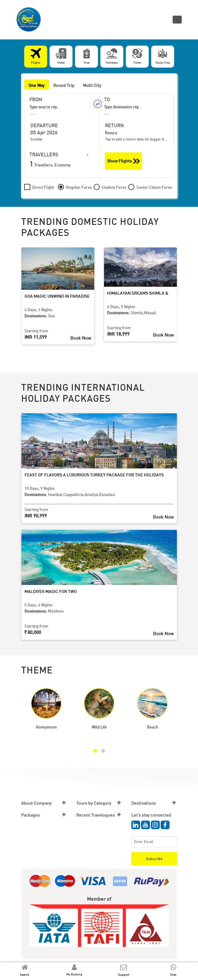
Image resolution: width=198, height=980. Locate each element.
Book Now (81, 338)
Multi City (92, 85)
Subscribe (154, 859)
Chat (173, 974)
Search (25, 974)
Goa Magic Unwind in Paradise (57, 296)
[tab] (36, 57)
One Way (37, 85)
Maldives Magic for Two (51, 591)
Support (124, 974)
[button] (95, 751)
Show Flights (123, 161)
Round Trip (64, 85)
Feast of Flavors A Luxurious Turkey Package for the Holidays (94, 475)
